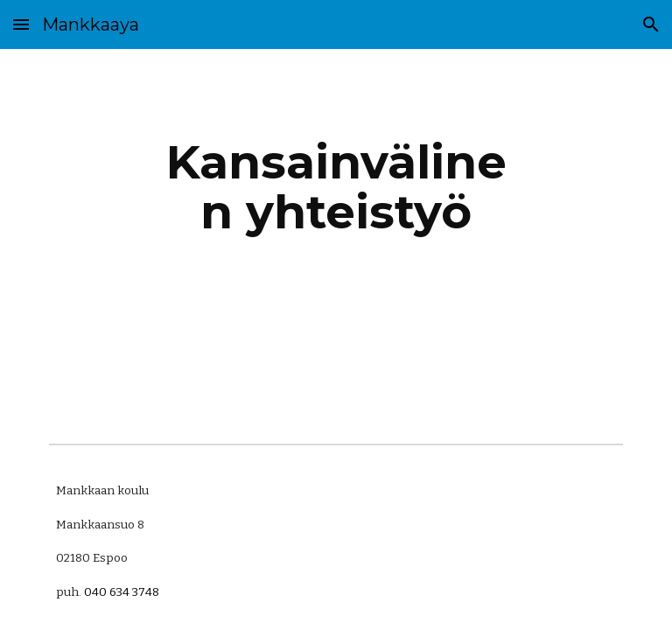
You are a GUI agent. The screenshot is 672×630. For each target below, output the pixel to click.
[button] (21, 24)
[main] (336, 187)
